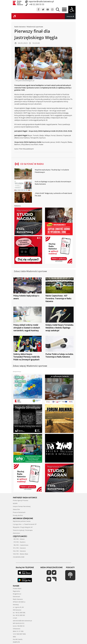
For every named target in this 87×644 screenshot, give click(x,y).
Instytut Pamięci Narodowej (22, 490)
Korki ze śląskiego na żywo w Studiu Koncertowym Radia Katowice (53, 183)
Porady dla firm (18, 499)
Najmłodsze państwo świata (22, 505)
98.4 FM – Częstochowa (21, 529)
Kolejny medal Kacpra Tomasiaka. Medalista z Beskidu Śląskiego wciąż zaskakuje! (59, 327)
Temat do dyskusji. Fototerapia (23, 514)
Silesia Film (16, 493)
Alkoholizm (16, 517)
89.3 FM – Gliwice (19, 523)
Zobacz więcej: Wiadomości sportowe (30, 364)
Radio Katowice (20, 27)
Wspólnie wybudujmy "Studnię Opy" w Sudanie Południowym (52, 171)
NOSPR (15, 487)
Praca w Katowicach (19, 496)
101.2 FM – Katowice (19, 532)
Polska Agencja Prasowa (21, 484)
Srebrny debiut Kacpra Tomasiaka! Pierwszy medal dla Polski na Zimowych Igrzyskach (27, 355)
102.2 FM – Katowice (19, 535)
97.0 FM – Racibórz (19, 526)
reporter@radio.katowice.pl (41, 1)
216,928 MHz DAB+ (19, 541)
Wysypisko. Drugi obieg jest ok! (23, 511)
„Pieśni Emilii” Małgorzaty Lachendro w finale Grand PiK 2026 (53, 194)
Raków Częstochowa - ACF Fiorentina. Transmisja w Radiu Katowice (58, 298)
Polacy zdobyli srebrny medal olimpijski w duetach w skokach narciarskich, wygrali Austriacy (26, 327)
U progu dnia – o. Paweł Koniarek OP (25, 508)
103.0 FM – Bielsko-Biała (20, 537)
